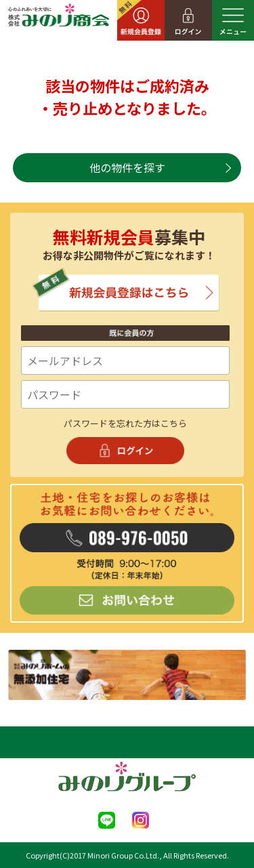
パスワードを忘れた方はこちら (125, 423)
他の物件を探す (127, 167)
